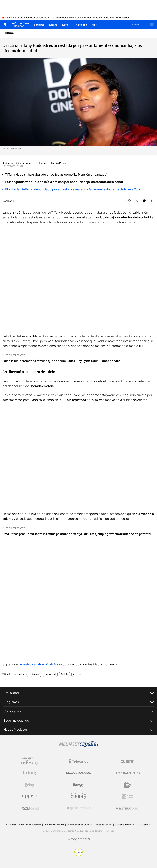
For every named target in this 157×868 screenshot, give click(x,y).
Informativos (20, 674)
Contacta (147, 825)
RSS (138, 825)
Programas (78, 702)
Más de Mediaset (78, 729)
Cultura (36, 674)
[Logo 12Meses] (127, 796)
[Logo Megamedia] (80, 839)
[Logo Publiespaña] (78, 808)
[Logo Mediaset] (79, 746)
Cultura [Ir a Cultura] (9, 33)
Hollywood (50, 674)
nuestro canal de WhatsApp (40, 664)
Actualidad (78, 693)
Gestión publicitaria (124, 825)
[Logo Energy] (78, 785)
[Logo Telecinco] (78, 761)
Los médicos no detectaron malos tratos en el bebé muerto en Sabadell (93, 18)
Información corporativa (30, 825)
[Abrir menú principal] (152, 25)
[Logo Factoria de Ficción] (128, 773)
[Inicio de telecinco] (5, 25)
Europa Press (58, 163)
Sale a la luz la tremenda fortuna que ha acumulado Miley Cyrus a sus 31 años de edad (65, 361)
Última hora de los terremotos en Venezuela (27, 18)
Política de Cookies (103, 825)
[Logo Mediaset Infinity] (29, 761)
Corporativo (78, 711)
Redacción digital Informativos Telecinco (25, 163)
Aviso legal (11, 825)
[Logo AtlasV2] (30, 808)
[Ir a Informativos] (20, 25)
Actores (77, 674)
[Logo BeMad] (128, 785)
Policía (65, 674)
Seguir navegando (78, 720)
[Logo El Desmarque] (78, 773)
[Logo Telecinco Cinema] (78, 796)
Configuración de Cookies (79, 825)
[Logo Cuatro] (128, 761)
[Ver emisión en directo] (138, 25)
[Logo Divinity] (29, 773)
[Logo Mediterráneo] (128, 808)
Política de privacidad (54, 825)
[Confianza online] (78, 855)
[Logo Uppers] (29, 796)
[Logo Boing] (29, 785)
